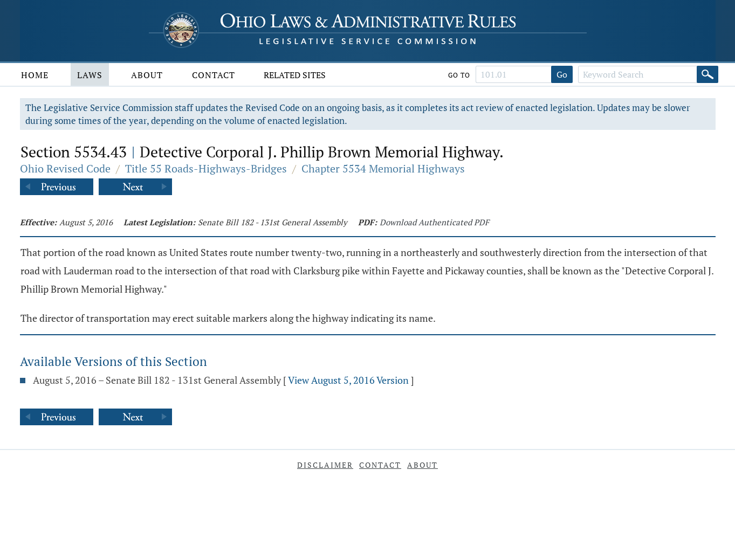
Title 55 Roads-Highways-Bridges (206, 168)
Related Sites (295, 75)
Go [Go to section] (562, 74)
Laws (90, 75)
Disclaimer (325, 465)
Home (35, 75)
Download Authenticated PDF (434, 222)
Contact (214, 75)
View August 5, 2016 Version (348, 380)
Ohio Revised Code (65, 168)
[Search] (707, 74)
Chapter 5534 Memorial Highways (383, 168)
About (147, 75)
